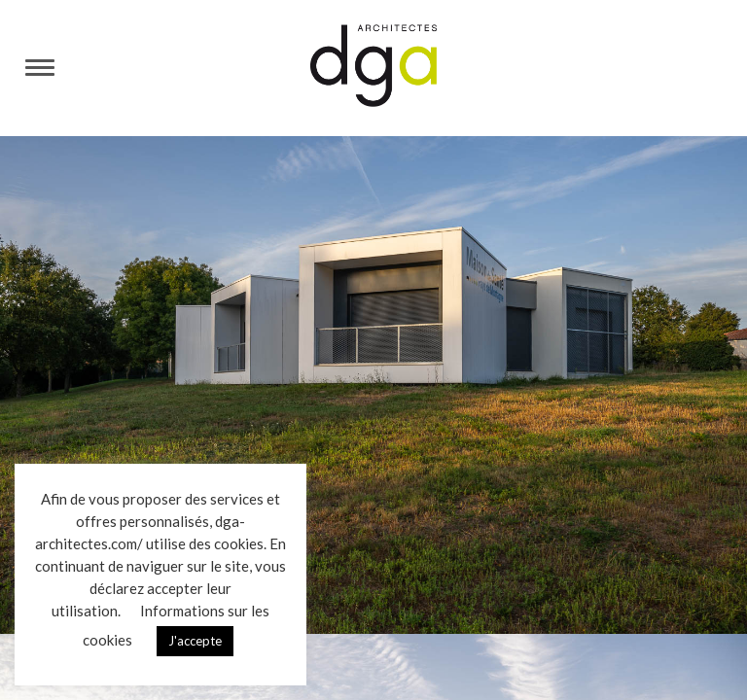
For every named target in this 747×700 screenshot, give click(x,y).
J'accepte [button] (195, 641)
